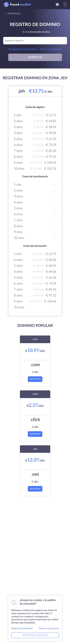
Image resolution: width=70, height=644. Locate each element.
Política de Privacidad (22, 628)
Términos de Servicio (49, 628)
